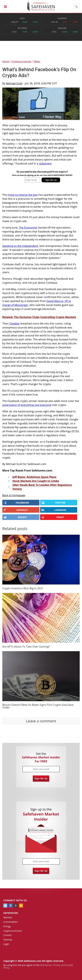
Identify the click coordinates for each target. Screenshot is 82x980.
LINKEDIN (54, 510)
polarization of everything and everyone (27, 405)
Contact (7, 935)
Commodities (11, 922)
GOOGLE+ (16, 510)
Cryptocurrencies (13, 931)
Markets (8, 917)
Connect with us (15, 900)
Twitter (53, 503)
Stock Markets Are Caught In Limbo (36, 481)
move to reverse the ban (23, 195)
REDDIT (15, 517)
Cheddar (15, 324)
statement (45, 163)
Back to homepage (14, 495)
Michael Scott (14, 83)
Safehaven (11, 913)
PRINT (53, 517)
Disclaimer (46, 965)
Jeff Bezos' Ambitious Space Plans (34, 477)
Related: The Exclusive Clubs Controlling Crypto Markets (39, 317)
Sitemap (8, 940)
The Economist (28, 228)
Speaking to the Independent (20, 246)
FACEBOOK (16, 503)
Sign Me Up (41, 779)
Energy (7, 926)
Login (6, 944)
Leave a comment (41, 721)
